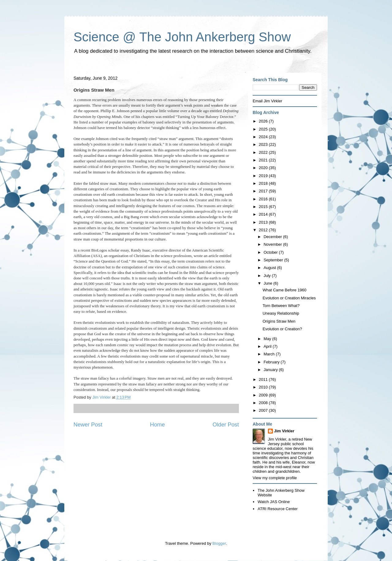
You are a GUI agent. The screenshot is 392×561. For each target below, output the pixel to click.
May (268, 339)
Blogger (219, 543)
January (271, 370)
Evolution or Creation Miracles (289, 298)
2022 (264, 152)
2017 (264, 191)
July (268, 276)
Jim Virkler (284, 431)
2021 (264, 160)
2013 (264, 222)
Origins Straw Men (279, 321)
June (269, 283)
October (271, 252)
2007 (264, 410)
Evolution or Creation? (282, 329)
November (273, 244)
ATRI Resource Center (278, 509)
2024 (264, 137)
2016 (264, 199)
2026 (264, 121)
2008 (264, 403)
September (274, 260)
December (273, 237)
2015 (264, 207)
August (270, 268)
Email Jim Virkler (268, 101)
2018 (264, 183)
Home (158, 425)
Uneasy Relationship (281, 313)
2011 (264, 379)
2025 (264, 129)
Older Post (226, 425)
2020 (264, 168)
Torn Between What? (281, 306)
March (270, 354)
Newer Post (88, 425)
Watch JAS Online (274, 502)
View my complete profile (275, 478)
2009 (264, 395)
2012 (264, 230)
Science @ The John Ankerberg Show (182, 37)
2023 (264, 144)
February (272, 362)
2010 (264, 387)
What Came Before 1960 (284, 290)
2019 (264, 176)
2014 (264, 214)
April (268, 346)
